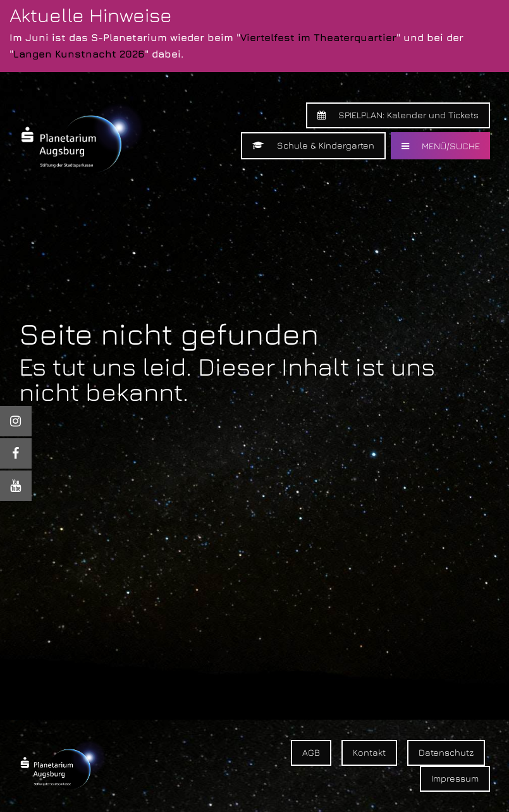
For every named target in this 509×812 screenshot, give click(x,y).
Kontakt (369, 752)
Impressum (455, 778)
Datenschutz (446, 752)
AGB (311, 752)
